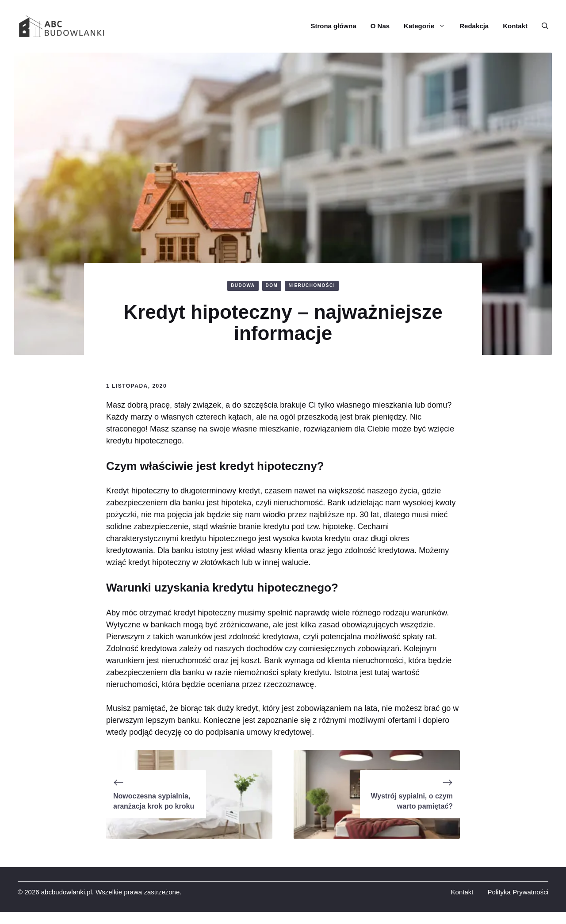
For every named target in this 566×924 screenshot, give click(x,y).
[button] (541, 26)
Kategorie (428, 26)
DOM (272, 285)
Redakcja (474, 26)
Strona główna (333, 26)
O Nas (380, 26)
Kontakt (515, 26)
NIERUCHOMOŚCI (312, 285)
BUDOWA (243, 285)
